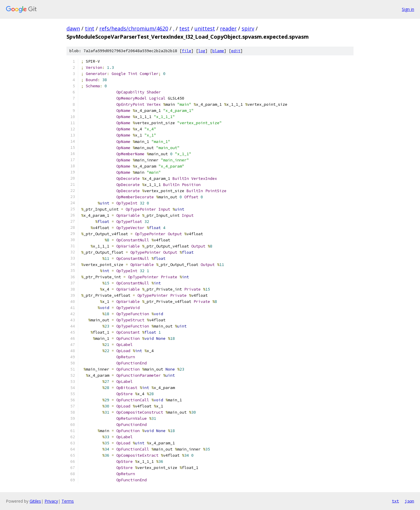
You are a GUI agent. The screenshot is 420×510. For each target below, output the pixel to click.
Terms (68, 501)
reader (228, 28)
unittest (205, 28)
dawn (73, 28)
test (184, 28)
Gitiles (35, 501)
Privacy (51, 501)
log (202, 51)
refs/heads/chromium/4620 (134, 28)
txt (395, 501)
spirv (248, 28)
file (187, 51)
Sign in (408, 9)
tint (90, 28)
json (409, 501)
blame (218, 51)
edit (236, 51)
